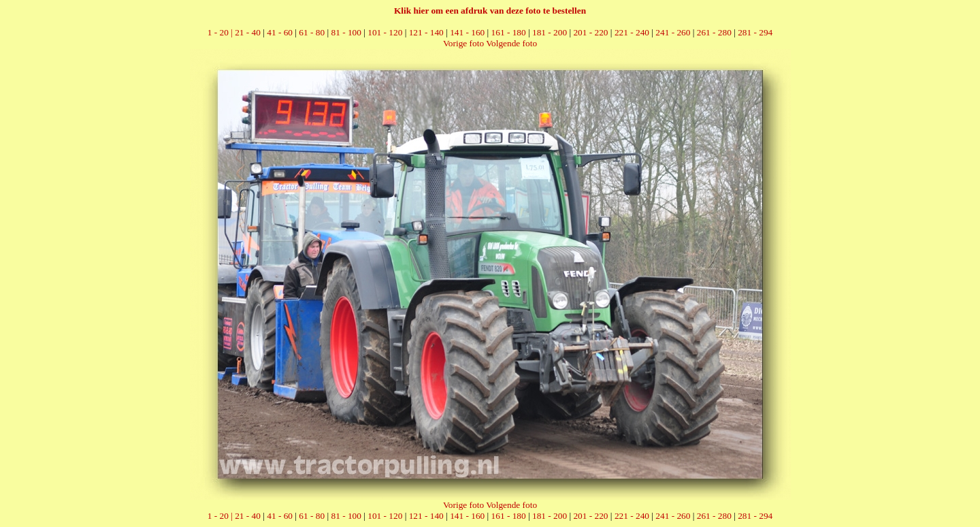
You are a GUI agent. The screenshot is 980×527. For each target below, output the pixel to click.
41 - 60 (280, 32)
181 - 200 (550, 32)
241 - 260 (673, 32)
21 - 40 (248, 32)
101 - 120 (385, 32)
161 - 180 (509, 32)
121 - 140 (426, 32)
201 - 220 (590, 32)
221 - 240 (632, 32)
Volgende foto (511, 43)
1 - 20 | (221, 32)
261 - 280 (714, 32)
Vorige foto (463, 43)
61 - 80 (312, 32)
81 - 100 (346, 32)
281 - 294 (755, 32)
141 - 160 (467, 32)
